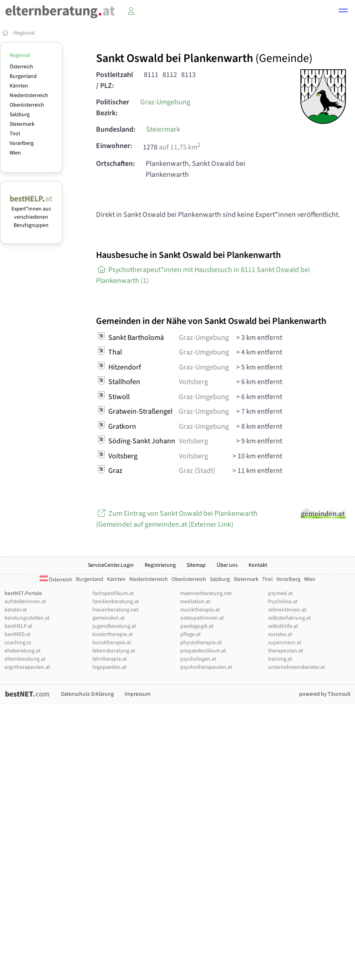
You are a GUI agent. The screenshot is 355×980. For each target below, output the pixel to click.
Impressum (138, 694)
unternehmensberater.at (297, 667)
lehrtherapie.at (110, 659)
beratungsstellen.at (27, 618)
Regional (24, 33)
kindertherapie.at (113, 634)
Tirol (15, 134)
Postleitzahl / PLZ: (114, 80)
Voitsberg (193, 382)
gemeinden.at (109, 618)
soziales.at (280, 634)
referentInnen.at (287, 610)
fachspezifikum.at (113, 593)
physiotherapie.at (201, 643)
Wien (15, 153)
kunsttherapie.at (112, 643)
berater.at (16, 610)
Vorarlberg (22, 143)
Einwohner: (114, 146)
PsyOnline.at (283, 602)
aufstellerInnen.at (25, 602)
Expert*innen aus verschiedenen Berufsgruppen (31, 213)
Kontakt (258, 565)
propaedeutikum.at (203, 651)
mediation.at (195, 602)
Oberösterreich (27, 105)
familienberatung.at (116, 602)
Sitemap (196, 565)
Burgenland (23, 76)
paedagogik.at (197, 626)
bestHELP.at (18, 626)
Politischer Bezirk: (113, 108)
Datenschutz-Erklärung (87, 694)
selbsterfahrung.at (289, 618)
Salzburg (20, 115)
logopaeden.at (109, 667)
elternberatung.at (25, 659)
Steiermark (22, 124)
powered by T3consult (325, 694)
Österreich (21, 67)
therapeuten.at (286, 651)
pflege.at (190, 634)
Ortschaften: (115, 164)
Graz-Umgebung (165, 102)
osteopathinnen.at (202, 618)
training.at (280, 659)
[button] (343, 12)
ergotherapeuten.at (27, 667)
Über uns (227, 565)
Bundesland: (116, 129)
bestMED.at (18, 634)
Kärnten (19, 86)
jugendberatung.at (114, 626)
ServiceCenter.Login (111, 565)
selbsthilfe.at (283, 626)
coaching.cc (18, 643)
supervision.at (285, 643)
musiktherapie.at (200, 610)
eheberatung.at (23, 651)
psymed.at (280, 593)
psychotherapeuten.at (206, 667)
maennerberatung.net (206, 593)
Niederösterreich (29, 95)
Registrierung (160, 565)
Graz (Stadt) (197, 471)
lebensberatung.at (114, 651)
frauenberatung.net (115, 610)
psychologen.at (198, 659)
